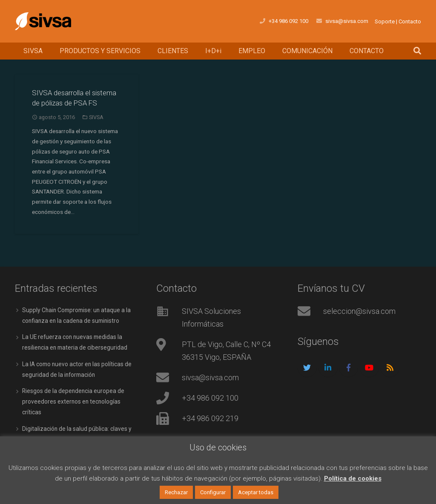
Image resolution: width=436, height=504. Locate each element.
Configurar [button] (213, 492)
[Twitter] (307, 379)
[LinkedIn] (328, 379)
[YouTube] (369, 379)
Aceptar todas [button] (256, 492)
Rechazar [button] (176, 492)
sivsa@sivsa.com (210, 389)
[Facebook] (349, 379)
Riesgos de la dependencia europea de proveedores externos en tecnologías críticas (74, 411)
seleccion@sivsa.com (359, 323)
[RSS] (390, 379)
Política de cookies (353, 478)
